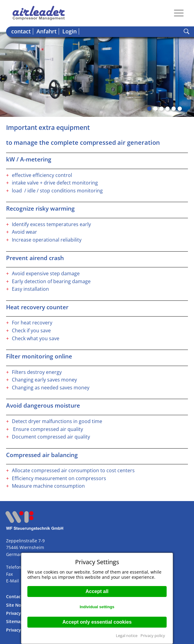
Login (69, 31)
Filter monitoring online (39, 356)
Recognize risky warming (40, 208)
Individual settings (97, 607)
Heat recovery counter (37, 307)
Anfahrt (47, 31)
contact (21, 31)
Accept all (97, 591)
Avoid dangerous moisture (43, 405)
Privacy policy (153, 636)
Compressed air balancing (42, 455)
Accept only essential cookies (97, 622)
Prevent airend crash (35, 258)
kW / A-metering (29, 159)
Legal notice (127, 636)
